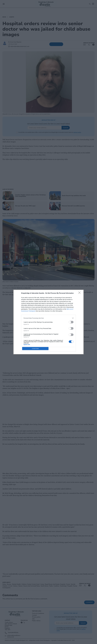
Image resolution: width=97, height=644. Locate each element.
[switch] (71, 322)
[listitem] (48, 318)
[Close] (80, 293)
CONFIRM (35, 349)
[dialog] (48, 322)
